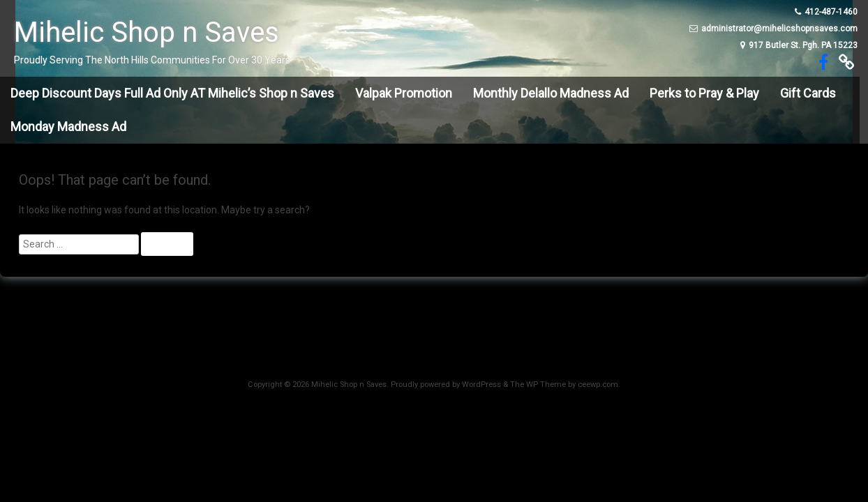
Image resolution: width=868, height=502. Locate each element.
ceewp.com (598, 385)
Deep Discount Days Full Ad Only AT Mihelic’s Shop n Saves (172, 93)
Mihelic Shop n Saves (147, 32)
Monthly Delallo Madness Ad (551, 93)
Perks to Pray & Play (704, 93)
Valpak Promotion (404, 93)
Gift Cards (808, 93)
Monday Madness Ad (68, 127)
